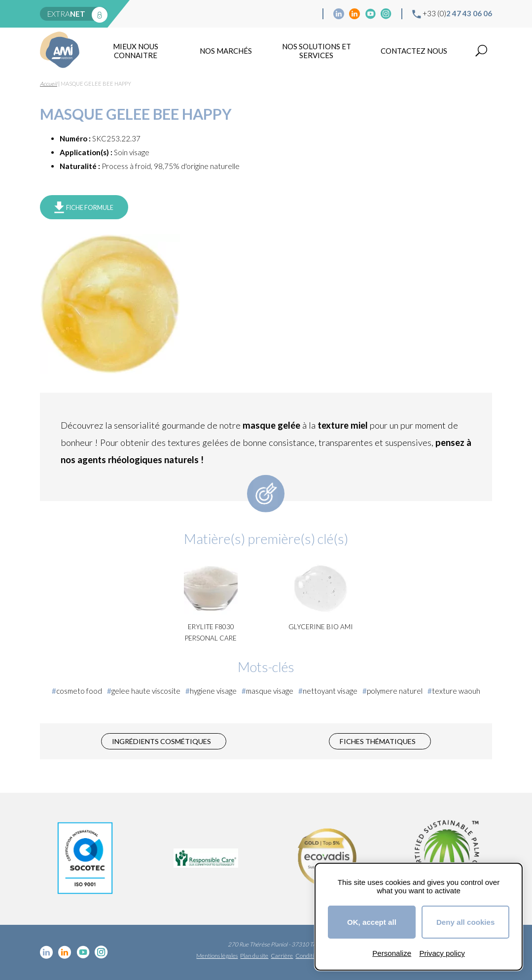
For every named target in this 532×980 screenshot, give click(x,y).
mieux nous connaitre (136, 51)
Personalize (392, 953)
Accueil (49, 84)
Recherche (481, 51)
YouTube (370, 14)
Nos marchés (226, 51)
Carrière (282, 956)
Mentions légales (217, 956)
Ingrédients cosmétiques (161, 741)
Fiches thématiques (378, 741)
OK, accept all (372, 922)
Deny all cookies (465, 922)
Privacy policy (442, 953)
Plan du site (254, 956)
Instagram (386, 14)
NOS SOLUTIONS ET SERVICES (317, 51)
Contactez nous (414, 51)
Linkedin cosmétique (339, 14)
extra (66, 14)
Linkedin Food (355, 14)
